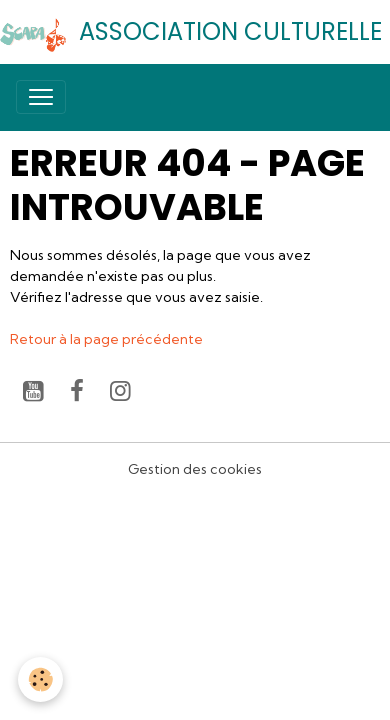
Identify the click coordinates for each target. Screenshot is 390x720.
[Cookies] (40, 679)
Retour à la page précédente (106, 339)
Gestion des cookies (195, 469)
